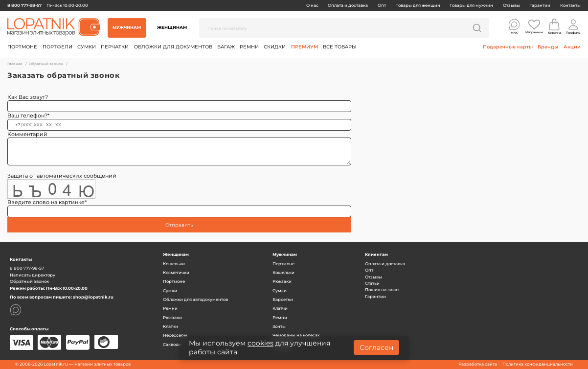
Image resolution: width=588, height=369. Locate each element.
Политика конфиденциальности (538, 364)
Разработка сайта (478, 364)
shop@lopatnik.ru (93, 297)
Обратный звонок (29, 281)
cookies (260, 343)
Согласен (376, 347)
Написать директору (33, 275)
